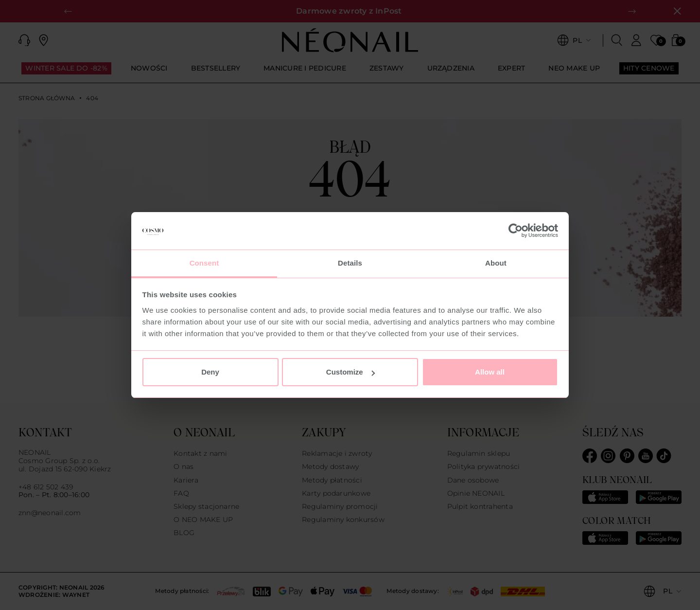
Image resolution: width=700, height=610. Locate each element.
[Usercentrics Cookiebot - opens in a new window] (516, 231)
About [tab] (496, 263)
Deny (210, 372)
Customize (350, 372)
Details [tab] (350, 263)
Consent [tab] (204, 263)
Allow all (490, 372)
